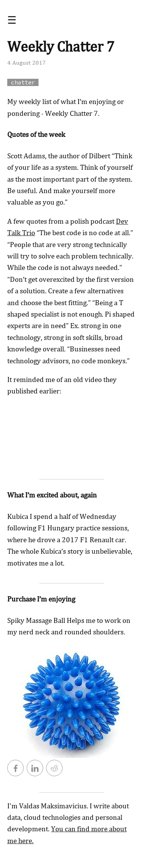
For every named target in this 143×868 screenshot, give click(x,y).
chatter (23, 82)
